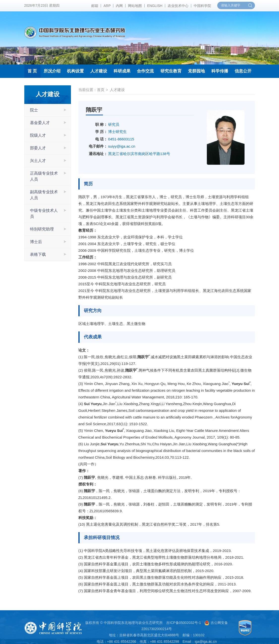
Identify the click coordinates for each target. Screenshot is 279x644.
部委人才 (38, 148)
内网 (119, 6)
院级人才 (38, 135)
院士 (34, 110)
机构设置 (75, 71)
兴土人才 (38, 161)
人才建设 (99, 71)
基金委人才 (40, 123)
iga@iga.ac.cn (206, 642)
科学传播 (220, 71)
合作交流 (145, 71)
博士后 (36, 242)
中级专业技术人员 (44, 213)
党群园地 (196, 71)
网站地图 (135, 6)
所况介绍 (52, 71)
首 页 (32, 71)
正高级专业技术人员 (44, 176)
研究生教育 (171, 71)
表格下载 (38, 254)
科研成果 (122, 71)
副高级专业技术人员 (44, 195)
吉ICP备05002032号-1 (184, 623)
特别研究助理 (42, 229)
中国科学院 (202, 6)
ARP (107, 6)
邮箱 (95, 6)
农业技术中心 (178, 6)
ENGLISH (155, 6)
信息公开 (243, 71)
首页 (101, 90)
